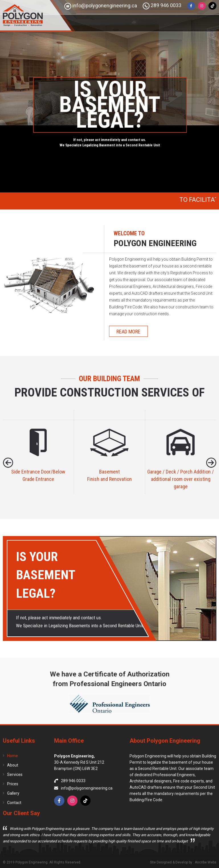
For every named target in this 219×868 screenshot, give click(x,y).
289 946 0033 (162, 6)
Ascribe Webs (206, 862)
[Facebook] (191, 6)
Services (15, 774)
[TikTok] (212, 6)
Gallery (13, 793)
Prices (13, 784)
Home (13, 756)
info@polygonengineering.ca (100, 6)
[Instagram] (202, 6)
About (13, 765)
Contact (14, 803)
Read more (128, 332)
